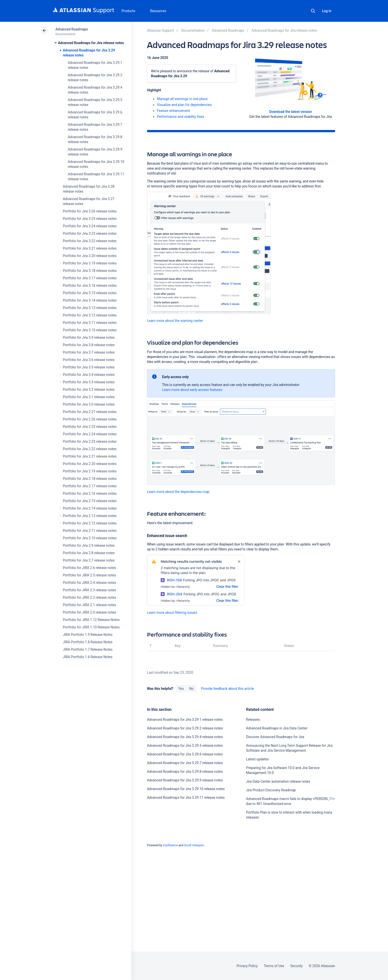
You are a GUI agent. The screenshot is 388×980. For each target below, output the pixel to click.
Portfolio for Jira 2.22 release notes (90, 449)
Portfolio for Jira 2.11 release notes (90, 531)
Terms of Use (274, 966)
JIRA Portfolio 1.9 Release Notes (88, 635)
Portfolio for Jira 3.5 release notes (89, 367)
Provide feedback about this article (228, 689)
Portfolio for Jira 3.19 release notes (90, 263)
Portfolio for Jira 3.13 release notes (90, 308)
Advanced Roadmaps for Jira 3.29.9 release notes (185, 780)
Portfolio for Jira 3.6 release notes (89, 360)
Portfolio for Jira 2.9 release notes (89, 545)
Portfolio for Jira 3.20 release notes (90, 256)
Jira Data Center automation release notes (278, 781)
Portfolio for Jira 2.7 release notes (89, 560)
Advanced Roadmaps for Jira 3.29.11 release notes (186, 798)
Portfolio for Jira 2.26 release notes (90, 419)
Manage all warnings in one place (182, 99)
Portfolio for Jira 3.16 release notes (90, 285)
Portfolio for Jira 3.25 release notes (90, 219)
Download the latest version (291, 112)
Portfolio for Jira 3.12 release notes (90, 315)
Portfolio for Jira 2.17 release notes (90, 486)
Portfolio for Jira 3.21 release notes (90, 248)
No (192, 689)
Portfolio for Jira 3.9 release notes (89, 337)
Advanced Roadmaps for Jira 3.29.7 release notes (185, 763)
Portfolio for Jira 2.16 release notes (90, 493)
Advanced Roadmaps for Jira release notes (91, 43)
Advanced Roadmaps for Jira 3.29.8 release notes (185, 772)
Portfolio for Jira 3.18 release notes (90, 271)
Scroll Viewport (194, 845)
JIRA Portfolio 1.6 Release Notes (88, 657)
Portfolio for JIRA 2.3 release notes (89, 590)
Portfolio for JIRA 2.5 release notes (89, 575)
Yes (181, 689)
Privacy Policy (247, 966)
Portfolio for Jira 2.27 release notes (90, 412)
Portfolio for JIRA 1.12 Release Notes (91, 620)
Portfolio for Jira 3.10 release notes (90, 330)
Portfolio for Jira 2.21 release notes (90, 456)
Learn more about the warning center (175, 321)
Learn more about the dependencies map (178, 492)
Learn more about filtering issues (172, 613)
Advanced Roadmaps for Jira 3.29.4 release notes (185, 737)
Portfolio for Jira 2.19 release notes (90, 471)
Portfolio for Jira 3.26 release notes (90, 211)
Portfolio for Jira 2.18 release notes (90, 479)
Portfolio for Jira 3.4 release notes (89, 375)
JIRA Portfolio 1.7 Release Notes (88, 649)
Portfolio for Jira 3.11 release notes (90, 323)
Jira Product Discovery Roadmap (271, 790)
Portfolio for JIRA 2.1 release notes (89, 605)
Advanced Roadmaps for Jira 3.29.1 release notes (185, 720)
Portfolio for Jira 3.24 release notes (90, 226)
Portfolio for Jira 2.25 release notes (90, 427)
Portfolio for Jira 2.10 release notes (90, 538)
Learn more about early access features (192, 390)
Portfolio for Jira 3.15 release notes (90, 293)
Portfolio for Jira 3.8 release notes (89, 345)
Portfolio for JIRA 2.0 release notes (89, 612)
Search (313, 11)
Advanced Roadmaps (72, 29)
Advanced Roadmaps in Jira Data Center (277, 728)
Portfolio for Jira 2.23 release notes (90, 441)
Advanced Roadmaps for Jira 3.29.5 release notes (185, 746)
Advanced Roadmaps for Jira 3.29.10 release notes (186, 789)
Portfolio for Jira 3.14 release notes (90, 300)
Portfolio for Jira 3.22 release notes (90, 241)
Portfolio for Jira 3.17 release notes (90, 278)
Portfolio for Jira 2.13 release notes (90, 516)
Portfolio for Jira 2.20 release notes (90, 464)
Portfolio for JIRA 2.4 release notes (89, 583)
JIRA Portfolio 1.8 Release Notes (88, 642)
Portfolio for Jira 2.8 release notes (89, 553)
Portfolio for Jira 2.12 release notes (90, 523)
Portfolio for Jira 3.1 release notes (89, 397)
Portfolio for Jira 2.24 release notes (90, 434)
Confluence (170, 845)
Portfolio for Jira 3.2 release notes (89, 389)
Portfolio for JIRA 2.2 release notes (89, 597)
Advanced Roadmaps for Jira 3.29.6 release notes (185, 754)
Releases (253, 720)
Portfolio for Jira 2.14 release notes (90, 508)
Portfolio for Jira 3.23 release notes (90, 233)
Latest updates (257, 759)
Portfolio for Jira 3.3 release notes (89, 382)
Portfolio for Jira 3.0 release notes (89, 404)
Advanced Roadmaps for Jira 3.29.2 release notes (185, 728)
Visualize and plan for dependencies (184, 105)
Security (296, 966)
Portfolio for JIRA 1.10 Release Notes (91, 627)
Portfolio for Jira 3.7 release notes (89, 352)
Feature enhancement (173, 111)
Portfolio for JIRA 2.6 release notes (89, 568)
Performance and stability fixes (181, 117)
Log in (327, 11)
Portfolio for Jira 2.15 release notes (90, 501)
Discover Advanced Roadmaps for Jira (275, 737)
